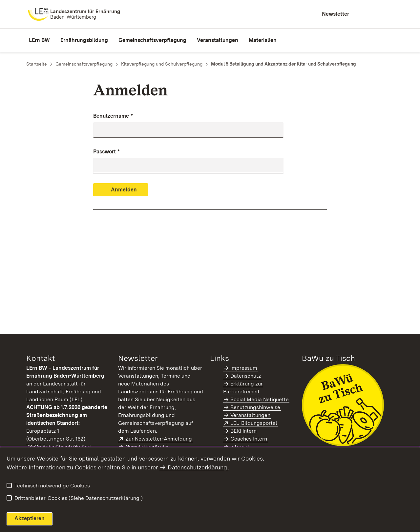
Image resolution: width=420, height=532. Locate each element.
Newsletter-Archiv (147, 447)
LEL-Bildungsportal (254, 423)
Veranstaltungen (250, 415)
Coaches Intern (249, 439)
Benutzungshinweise (255, 407)
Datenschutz (246, 376)
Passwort (106, 152)
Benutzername (113, 116)
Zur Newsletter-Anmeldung (159, 439)
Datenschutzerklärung (197, 467)
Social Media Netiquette (260, 399)
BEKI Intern (243, 431)
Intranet (240, 447)
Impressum (244, 368)
